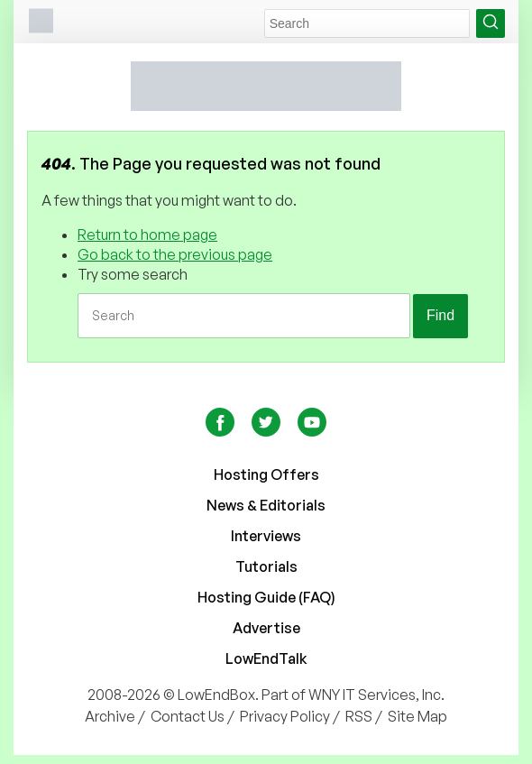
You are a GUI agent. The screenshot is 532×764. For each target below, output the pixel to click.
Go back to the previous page (175, 254)
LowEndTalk (266, 658)
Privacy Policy (285, 716)
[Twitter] (267, 431)
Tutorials (266, 566)
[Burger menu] (41, 23)
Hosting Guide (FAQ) (266, 597)
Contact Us (188, 716)
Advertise (266, 628)
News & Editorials (266, 505)
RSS (359, 716)
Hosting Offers (266, 474)
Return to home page (147, 235)
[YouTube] (312, 431)
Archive (110, 716)
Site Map (417, 716)
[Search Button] (491, 23)
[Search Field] (367, 23)
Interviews (266, 536)
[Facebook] (221, 431)
